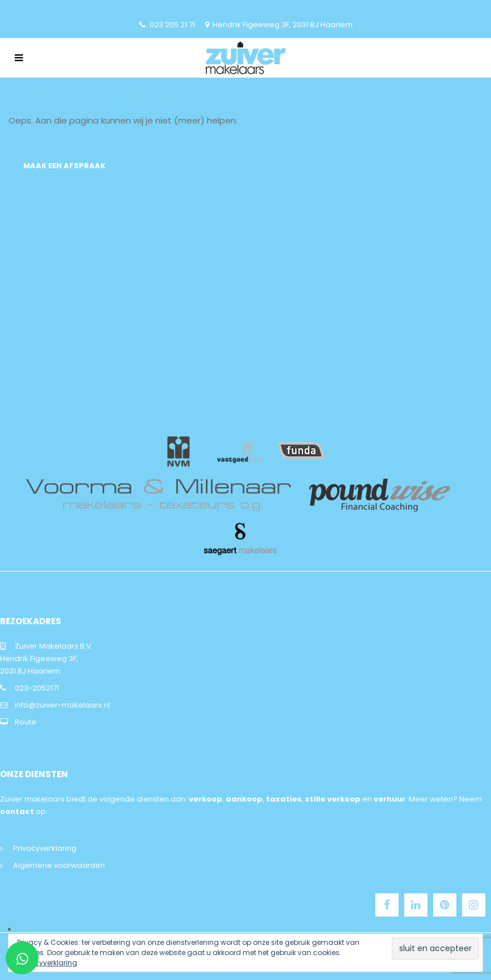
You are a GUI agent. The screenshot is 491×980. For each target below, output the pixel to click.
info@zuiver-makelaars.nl (62, 705)
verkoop (206, 799)
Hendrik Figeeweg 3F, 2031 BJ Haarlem (283, 25)
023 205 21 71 (172, 25)
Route (26, 722)
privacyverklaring (47, 963)
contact (17, 811)
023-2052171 (37, 688)
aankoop (244, 799)
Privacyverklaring (45, 848)
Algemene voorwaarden (59, 865)
